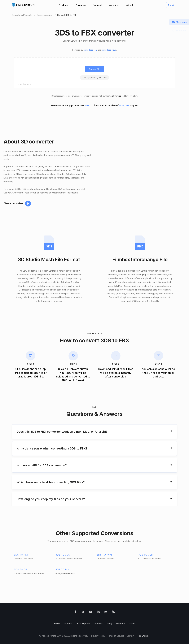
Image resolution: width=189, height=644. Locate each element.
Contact (130, 636)
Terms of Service (114, 96)
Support (97, 5)
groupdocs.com (90, 50)
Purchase (81, 5)
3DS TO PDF (21, 555)
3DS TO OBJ (21, 569)
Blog (110, 624)
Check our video (13, 203)
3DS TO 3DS (63, 555)
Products (63, 5)
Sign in (172, 5)
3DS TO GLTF (146, 555)
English (145, 636)
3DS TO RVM (104, 555)
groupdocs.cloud (109, 50)
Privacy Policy (131, 96)
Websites (114, 5)
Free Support (83, 624)
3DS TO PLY (63, 569)
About (130, 5)
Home (57, 624)
